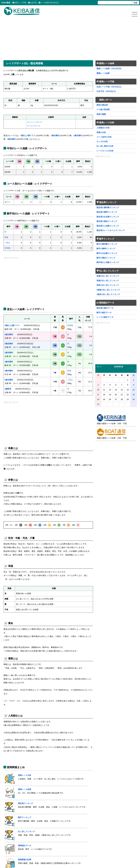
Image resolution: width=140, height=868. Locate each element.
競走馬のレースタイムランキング (111, 230)
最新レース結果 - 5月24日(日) (109, 69)
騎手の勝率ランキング (106, 249)
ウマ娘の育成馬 (103, 109)
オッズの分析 (102, 141)
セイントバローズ (35, 122)
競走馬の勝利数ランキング (108, 207)
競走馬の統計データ (105, 308)
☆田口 (7, 243)
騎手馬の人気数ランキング (108, 262)
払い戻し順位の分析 (105, 146)
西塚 (6, 237)
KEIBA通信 (6, 3)
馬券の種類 (101, 114)
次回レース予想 (19, 3)
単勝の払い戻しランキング (108, 276)
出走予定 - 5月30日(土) (106, 91)
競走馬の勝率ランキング (107, 212)
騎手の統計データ (104, 313)
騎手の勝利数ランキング (107, 244)
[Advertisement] (70, 36)
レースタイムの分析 (105, 151)
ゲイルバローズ (34, 126)
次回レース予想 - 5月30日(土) (109, 87)
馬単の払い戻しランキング (108, 285)
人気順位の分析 (103, 128)
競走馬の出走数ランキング (108, 217)
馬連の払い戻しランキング (108, 281)
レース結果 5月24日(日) (49, 3)
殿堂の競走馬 (102, 105)
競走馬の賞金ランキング (107, 221)
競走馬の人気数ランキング (108, 226)
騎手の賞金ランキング (106, 258)
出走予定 (32, 3)
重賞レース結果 (103, 73)
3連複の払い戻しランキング (108, 290)
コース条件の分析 (104, 137)
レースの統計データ (105, 317)
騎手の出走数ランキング (107, 253)
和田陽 (7, 248)
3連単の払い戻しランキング (108, 294)
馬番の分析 (101, 132)
